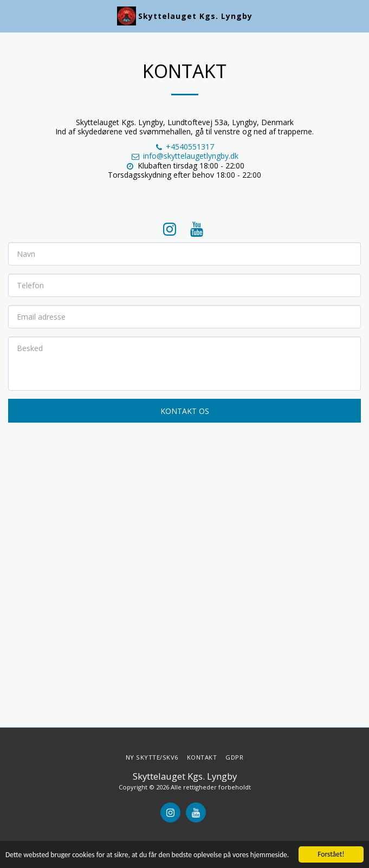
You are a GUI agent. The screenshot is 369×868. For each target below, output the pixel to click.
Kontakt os (185, 411)
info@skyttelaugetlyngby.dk (184, 156)
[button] (12, 15)
